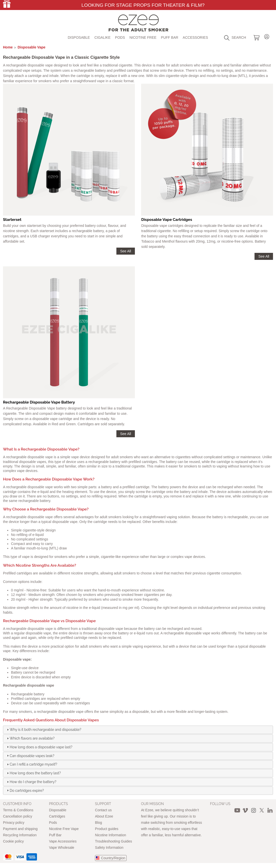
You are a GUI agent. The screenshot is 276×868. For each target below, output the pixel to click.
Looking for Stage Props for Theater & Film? (143, 5)
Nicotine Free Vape (64, 829)
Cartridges (57, 816)
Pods (120, 37)
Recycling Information (20, 835)
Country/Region (113, 858)
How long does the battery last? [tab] (33, 773)
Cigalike (103, 37)
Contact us (103, 810)
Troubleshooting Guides (113, 841)
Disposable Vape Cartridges (167, 220)
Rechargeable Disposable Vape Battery (39, 402)
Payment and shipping (20, 829)
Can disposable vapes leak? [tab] (30, 756)
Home (8, 47)
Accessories (195, 37)
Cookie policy (13, 841)
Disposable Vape (32, 47)
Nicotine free (143, 37)
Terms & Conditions (18, 810)
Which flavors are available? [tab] (30, 738)
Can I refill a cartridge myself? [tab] (31, 764)
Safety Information (109, 848)
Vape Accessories (63, 841)
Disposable (79, 37)
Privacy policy (14, 823)
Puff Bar (169, 37)
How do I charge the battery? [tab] (31, 782)
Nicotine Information (111, 835)
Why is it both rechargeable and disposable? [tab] (43, 730)
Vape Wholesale (62, 848)
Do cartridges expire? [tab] (25, 790)
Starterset (12, 220)
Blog (98, 823)
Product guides (107, 829)
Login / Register (267, 36)
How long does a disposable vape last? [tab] (39, 747)
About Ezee (104, 816)
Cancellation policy (18, 816)
